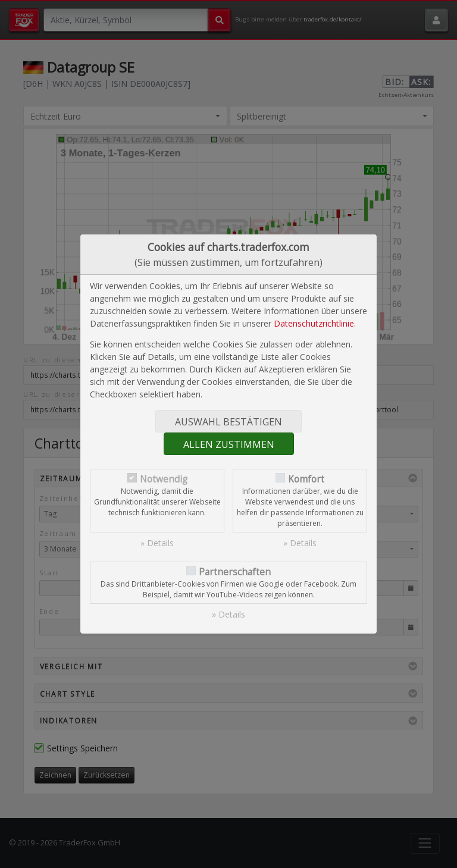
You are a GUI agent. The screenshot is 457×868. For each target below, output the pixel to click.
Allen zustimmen (229, 444)
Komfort (306, 479)
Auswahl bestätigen (228, 422)
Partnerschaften (235, 572)
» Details (157, 543)
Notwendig (164, 479)
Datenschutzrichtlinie (314, 323)
